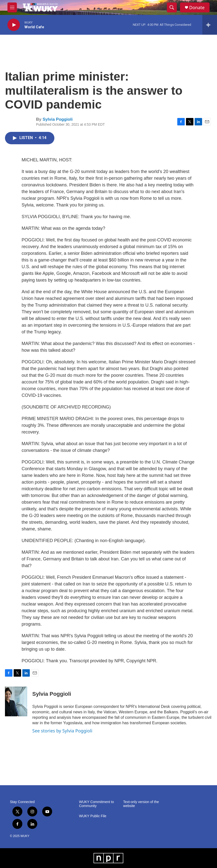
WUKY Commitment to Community (96, 804)
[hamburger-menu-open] (12, 7)
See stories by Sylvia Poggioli (62, 731)
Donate (197, 8)
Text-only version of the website (141, 804)
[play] (14, 25)
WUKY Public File (93, 816)
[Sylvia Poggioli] (16, 701)
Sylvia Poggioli (57, 119)
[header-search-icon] (172, 7)
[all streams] (210, 25)
